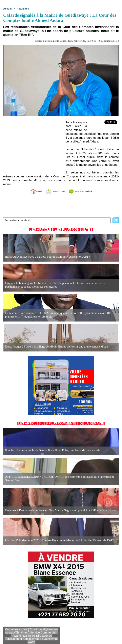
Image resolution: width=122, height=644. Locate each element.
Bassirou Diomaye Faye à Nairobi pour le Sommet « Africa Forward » (44, 257)
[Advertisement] (33, 145)
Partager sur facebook (87, 191)
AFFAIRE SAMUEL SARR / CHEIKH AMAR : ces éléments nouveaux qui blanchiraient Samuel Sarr (60, 479)
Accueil (8, 9)
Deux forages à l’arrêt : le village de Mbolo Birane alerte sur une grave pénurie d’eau (52, 347)
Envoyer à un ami (51, 191)
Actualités (23, 9)
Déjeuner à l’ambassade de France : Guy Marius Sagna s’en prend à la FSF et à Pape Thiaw (56, 510)
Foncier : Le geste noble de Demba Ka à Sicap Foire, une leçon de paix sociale (49, 450)
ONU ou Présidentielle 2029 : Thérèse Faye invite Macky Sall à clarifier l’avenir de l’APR (55, 540)
